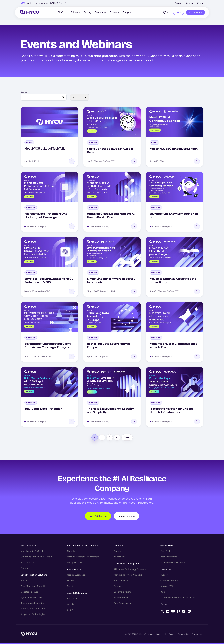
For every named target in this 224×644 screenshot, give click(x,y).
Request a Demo (126, 517)
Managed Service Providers (128, 575)
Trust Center (170, 635)
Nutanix (71, 552)
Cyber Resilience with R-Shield (36, 557)
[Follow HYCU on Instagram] (184, 612)
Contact (179, 3)
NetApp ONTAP (75, 563)
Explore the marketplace (173, 563)
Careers (118, 552)
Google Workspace (77, 575)
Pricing (88, 12)
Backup (24, 581)
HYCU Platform (28, 546)
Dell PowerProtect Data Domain (83, 557)
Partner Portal (121, 598)
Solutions (75, 12)
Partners (114, 12)
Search (24, 93)
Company (128, 12)
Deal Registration (123, 604)
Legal (159, 635)
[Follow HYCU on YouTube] (173, 612)
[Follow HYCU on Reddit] (189, 612)
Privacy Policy (198, 635)
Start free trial (195, 13)
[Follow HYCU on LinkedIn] (168, 612)
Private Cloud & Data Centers (83, 546)
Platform (62, 12)
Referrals (118, 587)
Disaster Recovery (30, 592)
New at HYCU (167, 587)
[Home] (30, 13)
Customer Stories (169, 581)
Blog (163, 592)
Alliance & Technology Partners (130, 570)
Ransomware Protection (33, 604)
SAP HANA (72, 599)
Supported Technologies (33, 615)
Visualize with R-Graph (32, 552)
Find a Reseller (121, 581)
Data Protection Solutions (34, 575)
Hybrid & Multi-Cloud (31, 598)
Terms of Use (183, 635)
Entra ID (71, 581)
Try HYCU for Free (98, 517)
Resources (100, 12)
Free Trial (165, 552)
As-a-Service (74, 570)
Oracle (71, 605)
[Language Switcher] (166, 13)
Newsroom (119, 557)
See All (70, 587)
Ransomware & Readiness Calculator (179, 598)
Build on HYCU (28, 563)
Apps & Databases (77, 594)
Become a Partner (123, 592)
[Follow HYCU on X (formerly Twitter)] (162, 612)
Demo (178, 13)
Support (190, 3)
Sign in (200, 3)
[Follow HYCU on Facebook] (178, 612)
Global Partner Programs (127, 564)
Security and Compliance (33, 609)
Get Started (167, 546)
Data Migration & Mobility (34, 587)
